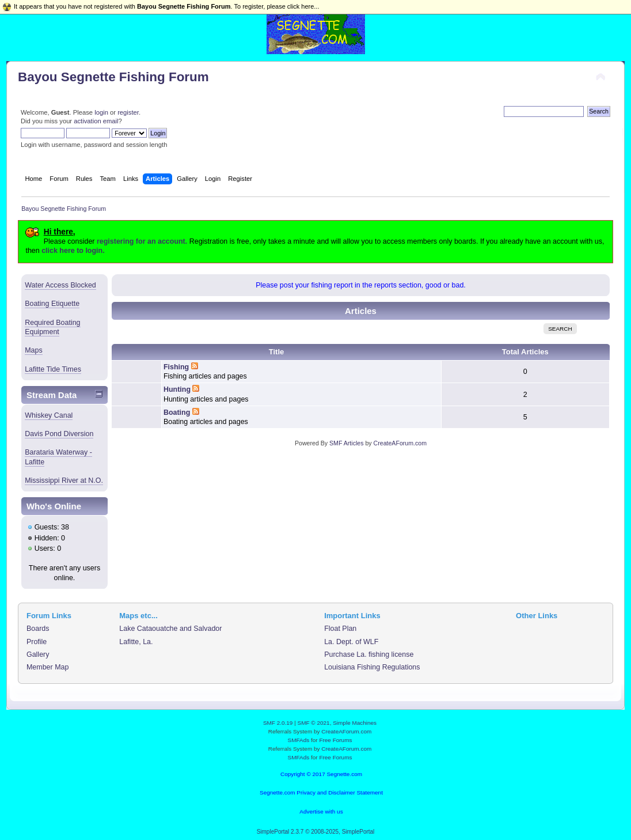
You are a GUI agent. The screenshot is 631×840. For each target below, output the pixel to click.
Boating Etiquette (52, 304)
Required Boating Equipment (52, 327)
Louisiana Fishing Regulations (372, 667)
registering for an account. (142, 241)
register (128, 112)
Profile (37, 642)
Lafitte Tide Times (53, 369)
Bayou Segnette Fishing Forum (113, 77)
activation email (96, 121)
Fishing (176, 367)
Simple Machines (355, 723)
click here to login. (73, 251)
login (101, 112)
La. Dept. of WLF (351, 642)
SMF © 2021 (314, 723)
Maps (34, 350)
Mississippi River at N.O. (64, 480)
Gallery (38, 654)
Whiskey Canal (49, 415)
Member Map (47, 667)
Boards (38, 629)
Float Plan (340, 629)
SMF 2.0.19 (278, 723)
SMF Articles (346, 443)
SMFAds (299, 740)
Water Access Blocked (60, 285)
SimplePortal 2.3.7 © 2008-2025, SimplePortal (316, 832)
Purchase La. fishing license (369, 654)
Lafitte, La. (136, 642)
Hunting (177, 389)
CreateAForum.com (400, 443)
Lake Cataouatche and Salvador (170, 629)
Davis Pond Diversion (59, 434)
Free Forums (335, 740)
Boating (177, 413)
